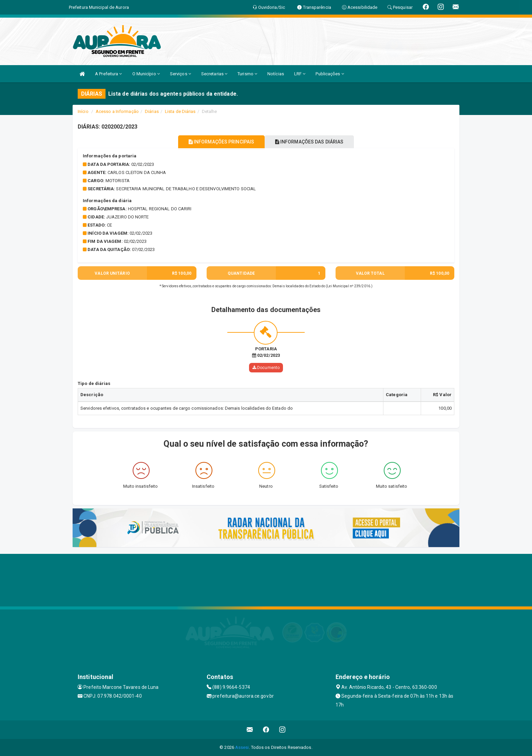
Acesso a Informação (117, 111)
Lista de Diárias (180, 111)
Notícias (276, 74)
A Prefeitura (108, 74)
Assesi (242, 747)
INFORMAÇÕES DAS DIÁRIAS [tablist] (313, 142)
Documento (266, 368)
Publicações (330, 74)
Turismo (247, 74)
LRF (300, 74)
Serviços (180, 74)
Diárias (152, 111)
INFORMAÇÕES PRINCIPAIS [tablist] (218, 142)
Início (83, 111)
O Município (146, 74)
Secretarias (214, 74)
